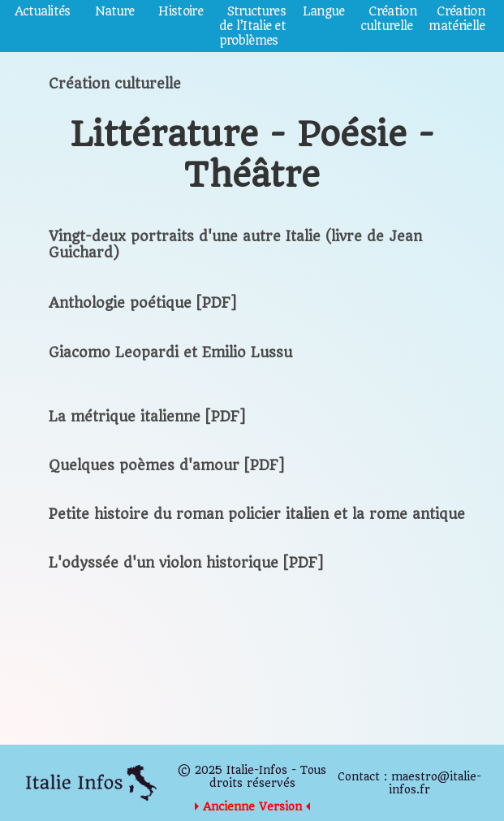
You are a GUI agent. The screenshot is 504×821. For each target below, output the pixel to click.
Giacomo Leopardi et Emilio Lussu (170, 352)
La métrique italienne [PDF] (147, 417)
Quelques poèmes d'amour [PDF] (166, 465)
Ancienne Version (252, 806)
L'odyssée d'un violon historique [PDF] (186, 563)
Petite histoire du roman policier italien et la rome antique (257, 514)
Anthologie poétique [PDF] (142, 303)
